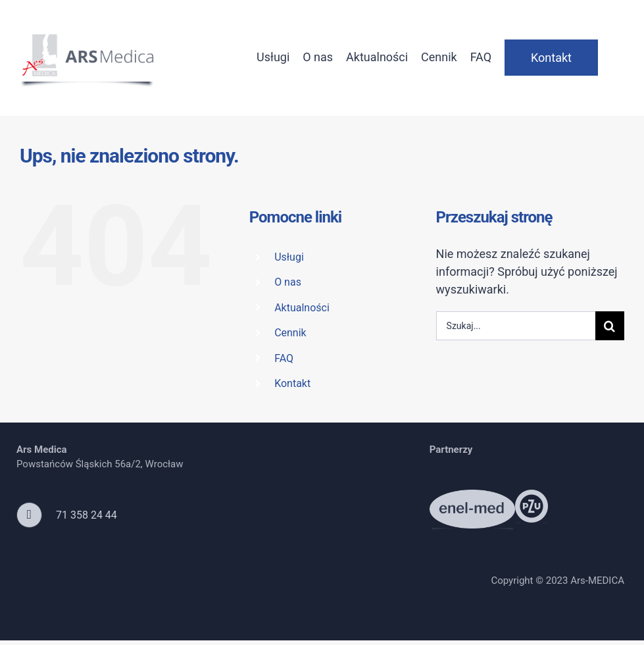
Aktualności (302, 308)
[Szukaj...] (516, 326)
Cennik (290, 333)
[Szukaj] (610, 326)
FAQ (284, 358)
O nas (288, 282)
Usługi (289, 257)
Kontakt (292, 383)
